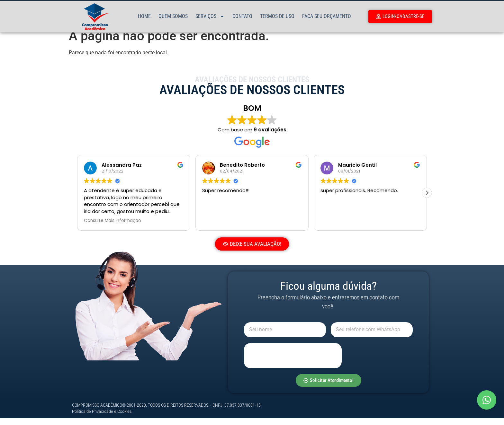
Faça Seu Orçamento (327, 16)
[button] (427, 199)
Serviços (210, 16)
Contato (242, 16)
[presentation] (293, 362)
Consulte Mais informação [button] (113, 227)
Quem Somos (173, 16)
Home (144, 16)
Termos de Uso (277, 16)
